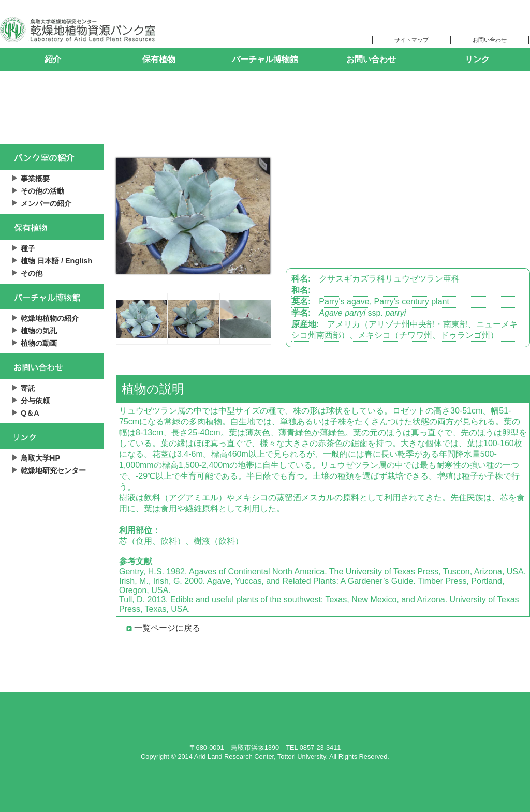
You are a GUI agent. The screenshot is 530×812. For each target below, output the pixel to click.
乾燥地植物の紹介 (50, 318)
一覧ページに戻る (167, 628)
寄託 (28, 388)
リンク (477, 59)
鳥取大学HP (40, 458)
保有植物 (159, 59)
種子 (28, 248)
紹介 (53, 59)
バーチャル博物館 (265, 59)
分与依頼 (35, 401)
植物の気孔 (39, 331)
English (79, 261)
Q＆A (30, 413)
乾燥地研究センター (53, 470)
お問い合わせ (371, 59)
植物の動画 (39, 343)
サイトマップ (411, 40)
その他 (32, 273)
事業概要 (35, 179)
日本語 (48, 261)
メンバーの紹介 (46, 203)
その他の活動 (42, 191)
